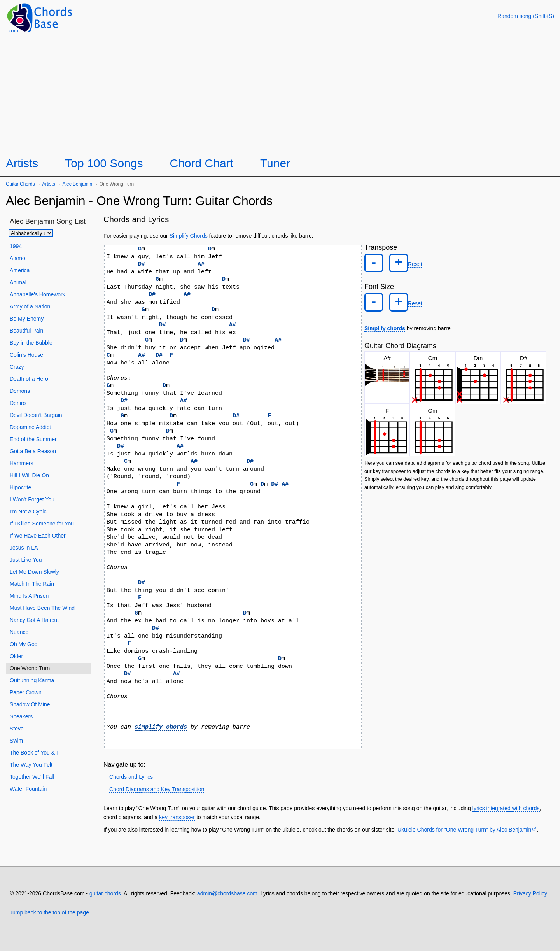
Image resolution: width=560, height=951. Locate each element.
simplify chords (161, 727)
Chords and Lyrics (131, 777)
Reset (408, 263)
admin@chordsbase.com (227, 893)
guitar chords (105, 893)
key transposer (177, 817)
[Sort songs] (31, 233)
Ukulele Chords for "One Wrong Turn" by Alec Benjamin (464, 830)
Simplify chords (385, 321)
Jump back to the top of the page (49, 912)
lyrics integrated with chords (506, 808)
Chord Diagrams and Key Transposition (157, 789)
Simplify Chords (189, 236)
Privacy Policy (530, 893)
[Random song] (526, 16)
